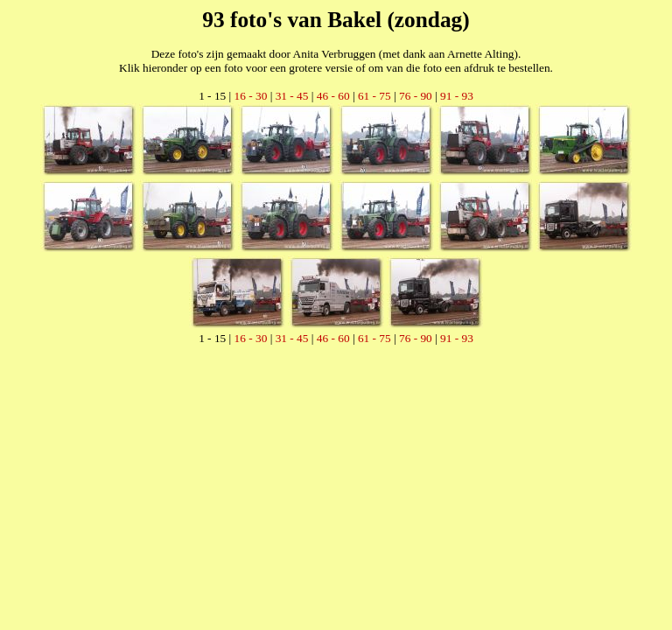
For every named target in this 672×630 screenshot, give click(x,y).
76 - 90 (416, 96)
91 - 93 (457, 96)
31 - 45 (292, 96)
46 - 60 (333, 96)
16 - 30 (251, 96)
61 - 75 (374, 96)
